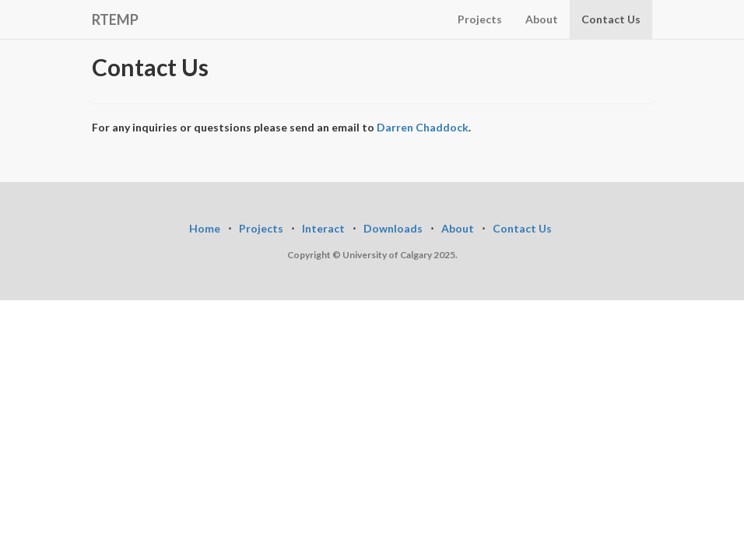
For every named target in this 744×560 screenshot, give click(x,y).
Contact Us (611, 19)
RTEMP (115, 19)
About (542, 19)
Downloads (393, 228)
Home (205, 228)
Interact (323, 228)
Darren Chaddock (423, 127)
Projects (480, 19)
